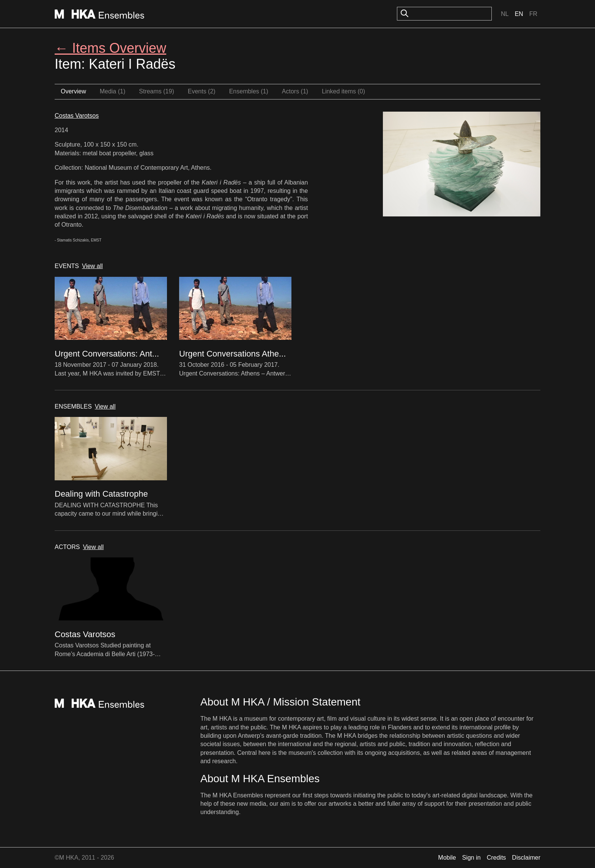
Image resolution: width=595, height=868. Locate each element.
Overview (73, 91)
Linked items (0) (343, 91)
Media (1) (113, 91)
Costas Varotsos (77, 116)
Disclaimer (526, 858)
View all (92, 266)
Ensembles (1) (249, 91)
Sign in (471, 858)
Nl (505, 14)
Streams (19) (156, 91)
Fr (533, 14)
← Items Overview (110, 48)
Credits (497, 858)
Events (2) (202, 91)
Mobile (447, 858)
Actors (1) (295, 91)
